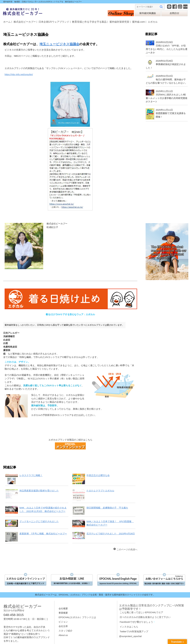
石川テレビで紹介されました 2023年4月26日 (111, 534)
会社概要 (63, 608)
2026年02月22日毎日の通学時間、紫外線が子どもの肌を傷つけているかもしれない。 (167, 79)
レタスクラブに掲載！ (31, 475)
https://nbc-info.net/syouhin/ (19, 74)
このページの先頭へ (127, 549)
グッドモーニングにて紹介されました (39, 521)
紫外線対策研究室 (119, 22)
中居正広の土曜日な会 (98, 475)
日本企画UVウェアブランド (54, 22)
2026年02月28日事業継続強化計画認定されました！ (166, 64)
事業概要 (63, 613)
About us (63, 635)
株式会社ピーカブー (25, 22)
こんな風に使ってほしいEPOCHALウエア (141, 612)
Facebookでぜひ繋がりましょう (136, 622)
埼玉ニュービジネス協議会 (59, 44)
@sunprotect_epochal (130, 636)
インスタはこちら (129, 627)
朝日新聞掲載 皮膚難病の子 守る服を (107, 508)
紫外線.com (139, 22)
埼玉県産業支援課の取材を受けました (39, 491)
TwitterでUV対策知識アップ (134, 631)
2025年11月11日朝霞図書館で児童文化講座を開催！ (171, 113)
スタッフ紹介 (66, 631)
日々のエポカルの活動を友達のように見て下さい (145, 617)
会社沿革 (63, 626)
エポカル (153, 22)
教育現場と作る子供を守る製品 (89, 22)
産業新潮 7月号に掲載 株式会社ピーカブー (43, 534)
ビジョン (63, 622)
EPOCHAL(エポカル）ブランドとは (77, 617)
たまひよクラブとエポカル (100, 491)
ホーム (7, 22)
